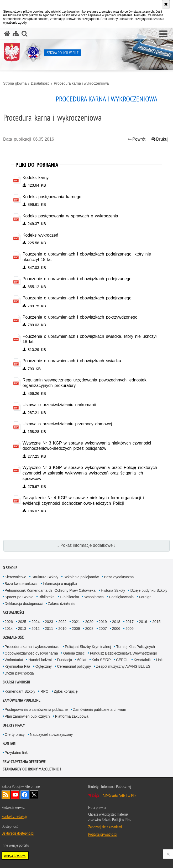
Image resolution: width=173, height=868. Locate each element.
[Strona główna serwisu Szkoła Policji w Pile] (7, 34)
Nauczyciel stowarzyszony (51, 734)
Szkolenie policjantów (81, 577)
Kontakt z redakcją (14, 816)
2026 (9, 622)
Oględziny (44, 666)
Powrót (137, 139)
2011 (49, 629)
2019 (103, 622)
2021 (76, 622)
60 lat (82, 660)
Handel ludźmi (40, 660)
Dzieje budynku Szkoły (149, 590)
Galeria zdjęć (74, 653)
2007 (103, 629)
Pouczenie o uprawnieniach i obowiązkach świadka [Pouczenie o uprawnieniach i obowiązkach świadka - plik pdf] (72, 361)
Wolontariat (14, 660)
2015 (156, 622)
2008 (89, 629)
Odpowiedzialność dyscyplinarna (31, 653)
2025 (22, 622)
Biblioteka (47, 597)
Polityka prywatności (103, 834)
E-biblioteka (69, 597)
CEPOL (122, 660)
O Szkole (10, 568)
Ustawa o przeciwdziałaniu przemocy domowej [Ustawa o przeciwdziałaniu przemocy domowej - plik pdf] (67, 424)
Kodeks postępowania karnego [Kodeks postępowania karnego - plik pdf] (52, 197)
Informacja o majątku (60, 584)
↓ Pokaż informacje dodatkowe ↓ (87, 545)
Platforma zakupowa (72, 716)
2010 (62, 629)
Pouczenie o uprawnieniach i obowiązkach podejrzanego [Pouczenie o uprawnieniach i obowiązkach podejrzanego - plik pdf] (77, 279)
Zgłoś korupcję (66, 691)
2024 (36, 622)
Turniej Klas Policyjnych (136, 647)
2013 (22, 629)
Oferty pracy (14, 725)
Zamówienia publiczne (22, 700)
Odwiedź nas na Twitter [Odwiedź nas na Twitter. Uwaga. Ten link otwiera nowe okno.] (34, 795)
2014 (9, 629)
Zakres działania (61, 604)
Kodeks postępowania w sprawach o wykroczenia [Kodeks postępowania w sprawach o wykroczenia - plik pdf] (70, 216)
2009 (76, 629)
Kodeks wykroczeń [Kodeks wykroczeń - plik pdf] (40, 235)
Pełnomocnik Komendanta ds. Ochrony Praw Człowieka (50, 590)
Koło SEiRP (101, 660)
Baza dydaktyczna (119, 577)
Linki (160, 660)
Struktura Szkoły (45, 577)
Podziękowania (121, 597)
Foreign (145, 597)
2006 (116, 629)
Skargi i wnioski (16, 682)
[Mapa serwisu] (16, 34)
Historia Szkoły (113, 590)
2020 (89, 622)
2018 (116, 622)
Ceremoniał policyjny (74, 666)
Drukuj (160, 139)
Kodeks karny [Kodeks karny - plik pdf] (36, 178)
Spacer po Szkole (19, 597)
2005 (130, 629)
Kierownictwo (15, 577)
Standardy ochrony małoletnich (32, 769)
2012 (36, 629)
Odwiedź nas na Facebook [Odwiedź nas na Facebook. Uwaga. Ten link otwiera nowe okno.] (25, 795)
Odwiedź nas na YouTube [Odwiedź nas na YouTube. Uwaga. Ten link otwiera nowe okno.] (15, 795)
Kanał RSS (6, 795)
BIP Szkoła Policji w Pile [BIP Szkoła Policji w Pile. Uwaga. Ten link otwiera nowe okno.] (120, 796)
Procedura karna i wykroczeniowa (81, 83)
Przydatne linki (17, 753)
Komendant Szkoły (20, 691)
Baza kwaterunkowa (21, 584)
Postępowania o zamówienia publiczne (36, 709)
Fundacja (65, 660)
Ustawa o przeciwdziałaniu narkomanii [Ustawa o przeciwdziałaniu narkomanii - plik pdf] (59, 405)
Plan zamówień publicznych (27, 716)
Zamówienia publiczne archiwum (99, 709)
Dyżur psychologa (19, 673)
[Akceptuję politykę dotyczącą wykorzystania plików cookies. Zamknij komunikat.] (166, 4)
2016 (143, 622)
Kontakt (10, 743)
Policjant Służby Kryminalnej (88, 647)
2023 (49, 622)
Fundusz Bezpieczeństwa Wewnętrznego (123, 653)
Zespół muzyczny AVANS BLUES (123, 666)
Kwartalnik (142, 660)
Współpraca (94, 597)
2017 (130, 622)
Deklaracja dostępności (24, 604)
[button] (163, 34)
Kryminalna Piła (17, 666)
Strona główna (15, 83)
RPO (44, 691)
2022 (62, 622)
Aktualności (13, 612)
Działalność (40, 83)
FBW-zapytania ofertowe (24, 762)
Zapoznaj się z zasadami (105, 827)
